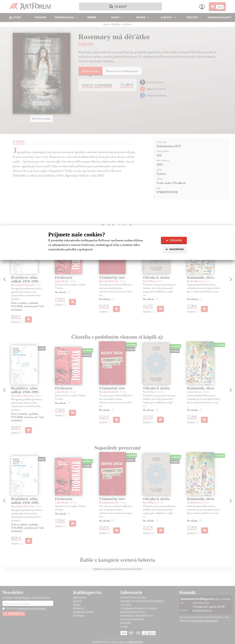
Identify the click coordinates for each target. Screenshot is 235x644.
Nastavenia (175, 249)
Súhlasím (174, 240)
